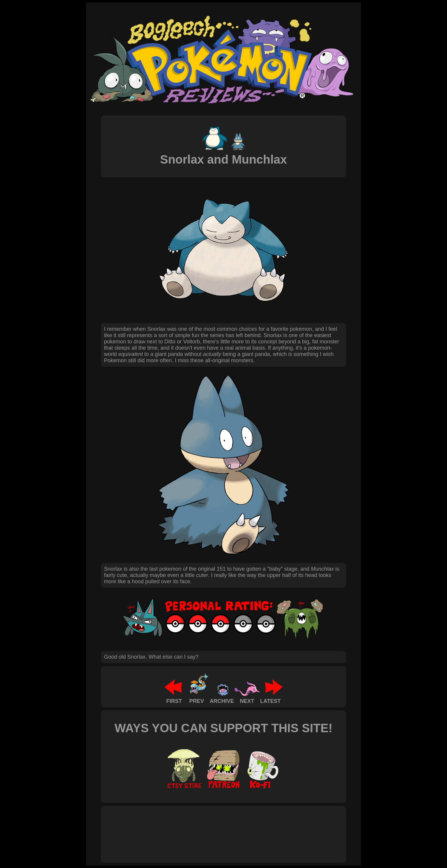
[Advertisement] (213, 828)
